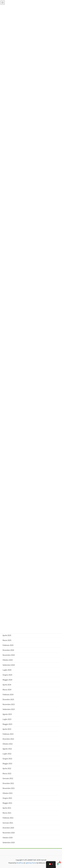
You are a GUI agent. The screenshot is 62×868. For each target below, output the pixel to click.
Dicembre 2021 (8, 783)
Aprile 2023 (7, 729)
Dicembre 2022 (8, 739)
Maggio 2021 (7, 803)
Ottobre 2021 (8, 793)
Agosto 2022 (7, 749)
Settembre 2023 (9, 709)
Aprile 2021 (7, 808)
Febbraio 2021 (8, 818)
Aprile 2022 (7, 768)
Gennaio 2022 (8, 778)
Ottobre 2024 (8, 660)
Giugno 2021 (7, 798)
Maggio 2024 (7, 680)
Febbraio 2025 (8, 645)
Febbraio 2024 (8, 694)
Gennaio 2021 (8, 823)
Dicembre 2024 (8, 650)
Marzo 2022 (7, 773)
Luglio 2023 (7, 719)
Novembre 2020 (9, 833)
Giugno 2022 (7, 759)
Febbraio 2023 (8, 734)
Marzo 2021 (7, 813)
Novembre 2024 (9, 655)
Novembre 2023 (9, 704)
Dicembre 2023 (8, 699)
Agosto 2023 (7, 714)
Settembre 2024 (9, 665)
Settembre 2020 (9, 842)
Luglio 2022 (7, 754)
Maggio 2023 (7, 724)
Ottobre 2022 (8, 744)
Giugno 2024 (7, 675)
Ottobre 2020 (8, 838)
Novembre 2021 (9, 788)
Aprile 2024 (7, 685)
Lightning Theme (31, 863)
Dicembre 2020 (8, 828)
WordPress (20, 863)
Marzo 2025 (7, 640)
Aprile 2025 (7, 635)
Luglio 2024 (7, 670)
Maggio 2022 (7, 763)
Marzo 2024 (7, 690)
